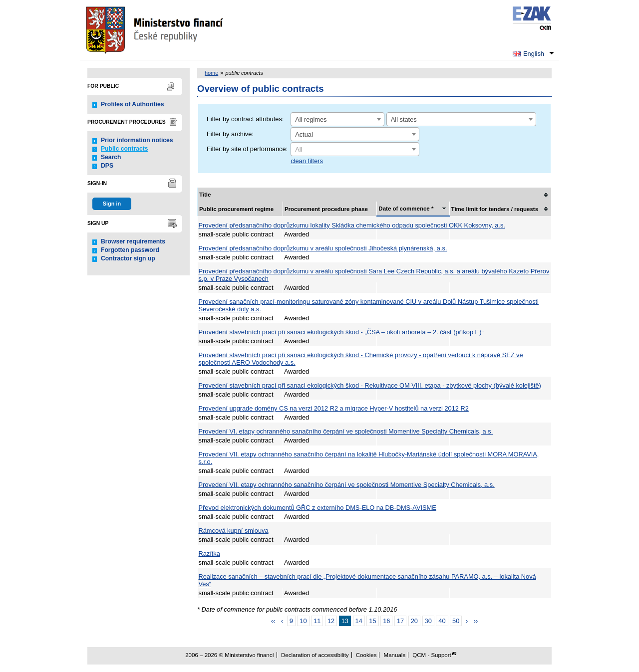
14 (359, 621)
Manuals (395, 655)
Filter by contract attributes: (245, 119)
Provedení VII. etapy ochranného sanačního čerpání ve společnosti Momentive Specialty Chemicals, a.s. (347, 485)
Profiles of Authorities (133, 104)
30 (428, 621)
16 (386, 621)
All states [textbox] (404, 119)
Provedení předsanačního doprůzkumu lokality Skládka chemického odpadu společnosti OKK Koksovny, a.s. (352, 225)
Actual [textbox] (304, 134)
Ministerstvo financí (156, 30)
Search (111, 157)
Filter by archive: (230, 134)
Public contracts (125, 149)
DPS (107, 166)
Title (205, 195)
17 (400, 621)
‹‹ (273, 621)
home (211, 73)
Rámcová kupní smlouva (234, 531)
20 (414, 621)
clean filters (307, 161)
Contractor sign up (128, 258)
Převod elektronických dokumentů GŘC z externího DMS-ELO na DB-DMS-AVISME (318, 508)
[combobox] (337, 119)
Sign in (112, 204)
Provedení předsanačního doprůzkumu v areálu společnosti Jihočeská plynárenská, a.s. (323, 248)
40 (442, 621)
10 (303, 621)
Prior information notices (137, 140)
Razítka (209, 554)
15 (372, 621)
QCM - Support (432, 655)
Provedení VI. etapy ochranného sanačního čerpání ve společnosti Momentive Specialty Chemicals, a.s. (346, 431)
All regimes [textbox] (311, 119)
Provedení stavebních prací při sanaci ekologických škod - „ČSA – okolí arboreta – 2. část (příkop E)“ (341, 332)
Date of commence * (406, 209)
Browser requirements (133, 241)
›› (476, 621)
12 (331, 621)
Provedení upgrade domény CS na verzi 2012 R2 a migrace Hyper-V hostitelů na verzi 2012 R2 (334, 408)
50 (456, 621)
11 (317, 621)
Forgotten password (130, 250)
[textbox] (355, 150)
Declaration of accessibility (315, 655)
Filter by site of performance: (247, 149)
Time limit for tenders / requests (495, 209)
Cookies (366, 655)
